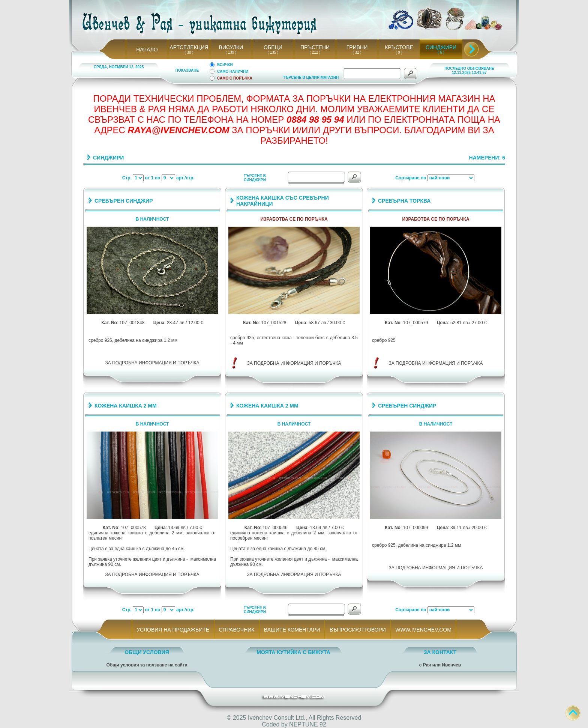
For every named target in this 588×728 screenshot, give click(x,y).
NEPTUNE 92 (308, 724)
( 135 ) (273, 52)
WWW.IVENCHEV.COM (424, 630)
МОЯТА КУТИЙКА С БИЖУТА (293, 652)
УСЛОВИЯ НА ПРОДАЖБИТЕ (173, 630)
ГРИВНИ (357, 47)
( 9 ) (399, 52)
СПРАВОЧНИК (237, 630)
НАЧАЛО (147, 50)
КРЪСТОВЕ (399, 47)
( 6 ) (441, 52)
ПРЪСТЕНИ (315, 47)
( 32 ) (357, 52)
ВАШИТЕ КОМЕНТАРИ (292, 630)
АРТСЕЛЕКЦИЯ (189, 47)
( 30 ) (189, 52)
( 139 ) (231, 52)
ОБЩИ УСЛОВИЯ (147, 652)
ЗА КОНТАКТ (440, 652)
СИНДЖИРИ (441, 47)
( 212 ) (315, 52)
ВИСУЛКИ (231, 47)
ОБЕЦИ (273, 47)
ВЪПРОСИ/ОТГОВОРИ (358, 630)
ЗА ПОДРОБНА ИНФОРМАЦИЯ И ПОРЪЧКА (152, 363)
